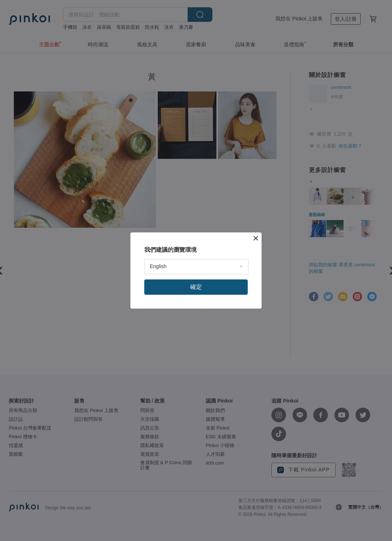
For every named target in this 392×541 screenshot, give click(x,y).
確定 (196, 287)
